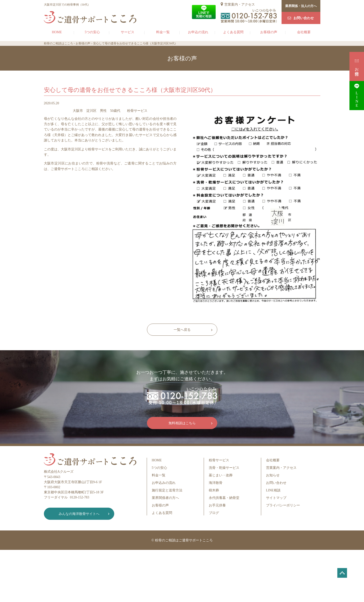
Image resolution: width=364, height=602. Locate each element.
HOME (57, 32)
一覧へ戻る (182, 330)
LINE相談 (273, 490)
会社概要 (304, 32)
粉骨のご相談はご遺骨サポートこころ (184, 540)
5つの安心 (92, 32)
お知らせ (273, 475)
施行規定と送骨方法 (167, 490)
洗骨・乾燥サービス (224, 468)
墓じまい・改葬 (221, 475)
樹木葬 (214, 490)
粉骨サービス (219, 460)
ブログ (214, 513)
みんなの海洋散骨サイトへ (79, 514)
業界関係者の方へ (165, 498)
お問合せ (357, 66)
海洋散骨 (216, 483)
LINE (357, 95)
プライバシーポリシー (283, 505)
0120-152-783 (80, 497)
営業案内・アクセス (240, 4)
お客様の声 (269, 32)
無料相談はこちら (182, 423)
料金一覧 (163, 32)
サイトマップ (276, 498)
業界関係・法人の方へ (301, 6)
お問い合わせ (304, 18)
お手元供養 (217, 505)
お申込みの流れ (164, 483)
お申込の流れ (198, 32)
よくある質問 (233, 32)
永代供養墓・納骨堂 (224, 498)
